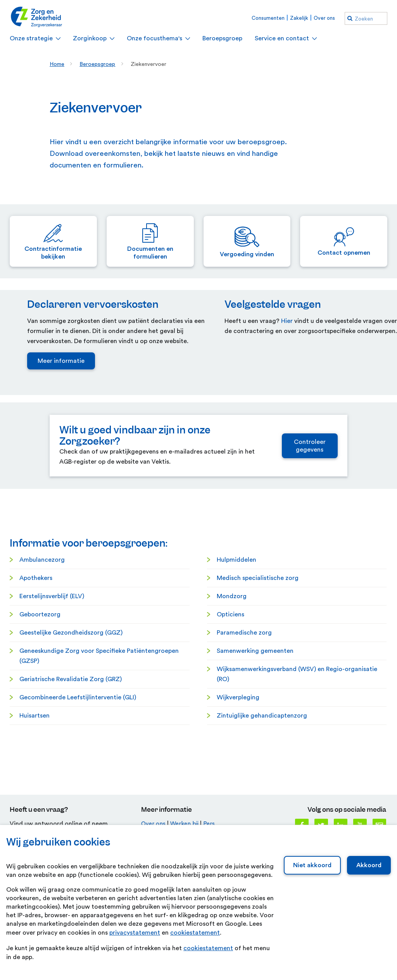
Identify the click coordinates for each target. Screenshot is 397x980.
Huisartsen (35, 808)
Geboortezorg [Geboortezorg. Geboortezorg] (40, 707)
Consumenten (268, 18)
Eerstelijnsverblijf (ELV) (52, 688)
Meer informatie (61, 453)
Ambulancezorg (42, 652)
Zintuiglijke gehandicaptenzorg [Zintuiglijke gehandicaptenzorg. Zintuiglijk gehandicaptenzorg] (262, 808)
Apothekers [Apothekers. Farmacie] (36, 670)
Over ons (324, 18)
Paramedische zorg (244, 725)
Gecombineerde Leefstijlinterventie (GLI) (78, 790)
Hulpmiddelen (236, 652)
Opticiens (230, 707)
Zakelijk (299, 18)
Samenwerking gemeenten (255, 743)
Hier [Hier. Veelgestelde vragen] (287, 413)
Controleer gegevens (310, 538)
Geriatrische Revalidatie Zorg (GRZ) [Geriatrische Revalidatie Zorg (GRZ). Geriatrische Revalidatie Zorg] (71, 771)
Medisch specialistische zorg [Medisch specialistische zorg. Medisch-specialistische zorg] (258, 670)
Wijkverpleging (238, 790)
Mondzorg (232, 688)
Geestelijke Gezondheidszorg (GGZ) (71, 725)
